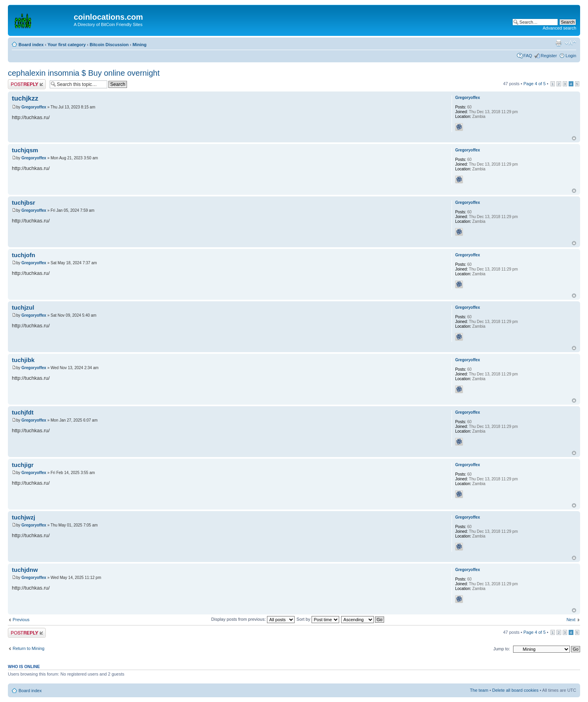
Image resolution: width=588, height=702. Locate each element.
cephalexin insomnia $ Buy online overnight (84, 73)
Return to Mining (29, 648)
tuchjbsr (23, 203)
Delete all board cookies (515, 690)
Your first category (66, 45)
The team (479, 690)
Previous (21, 620)
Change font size (570, 43)
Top (574, 138)
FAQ (528, 56)
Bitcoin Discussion (109, 45)
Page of (534, 84)
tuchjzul (23, 307)
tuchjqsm (25, 150)
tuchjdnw (25, 570)
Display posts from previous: (253, 619)
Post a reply (27, 84)
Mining (139, 45)
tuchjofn (23, 255)
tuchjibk (23, 360)
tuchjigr (23, 465)
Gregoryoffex (34, 107)
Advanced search (559, 28)
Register (549, 56)
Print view (558, 43)
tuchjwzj (23, 517)
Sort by (318, 619)
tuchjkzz (25, 98)
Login (571, 56)
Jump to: (502, 649)
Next (571, 620)
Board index (31, 45)
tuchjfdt (23, 412)
